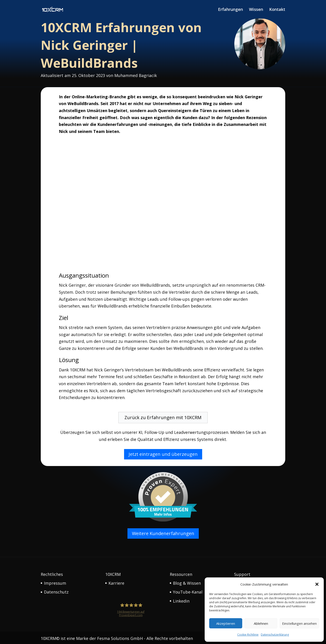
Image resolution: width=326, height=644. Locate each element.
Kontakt (277, 10)
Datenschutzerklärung (275, 635)
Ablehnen (261, 623)
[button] (317, 584)
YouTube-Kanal (188, 591)
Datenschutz (56, 591)
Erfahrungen (230, 10)
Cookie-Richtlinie (248, 635)
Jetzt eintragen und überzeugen (163, 453)
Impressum (55, 582)
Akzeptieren (226, 623)
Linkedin (181, 600)
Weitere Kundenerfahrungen (163, 532)
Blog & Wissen (187, 582)
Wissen (256, 10)
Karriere (116, 582)
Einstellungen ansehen (299, 623)
